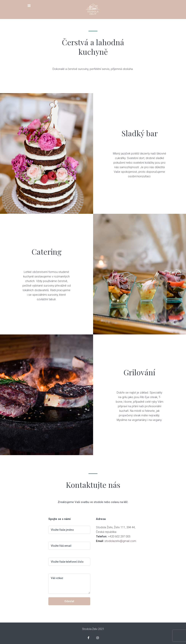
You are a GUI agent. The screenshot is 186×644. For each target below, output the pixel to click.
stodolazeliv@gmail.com (120, 541)
